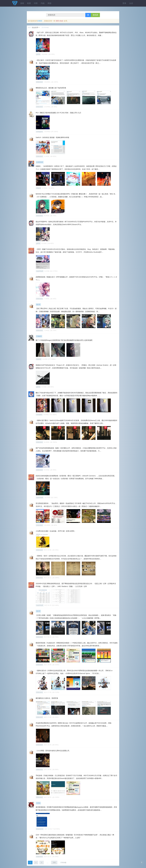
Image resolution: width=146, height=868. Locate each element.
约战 (43, 3)
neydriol (39, 359)
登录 (124, 3)
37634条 (63, 863)
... (47, 863)
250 (54, 863)
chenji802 (39, 415)
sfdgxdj (38, 188)
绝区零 (38, 305)
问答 (36, 3)
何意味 (38, 803)
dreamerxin (40, 829)
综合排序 (35, 27)
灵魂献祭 (39, 336)
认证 (131, 3)
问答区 (40, 21)
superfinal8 (40, 271)
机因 (29, 3)
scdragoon (39, 132)
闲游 (50, 3)
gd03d (38, 54)
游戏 (22, 3)
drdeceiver (39, 82)
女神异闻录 (40, 162)
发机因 (95, 15)
